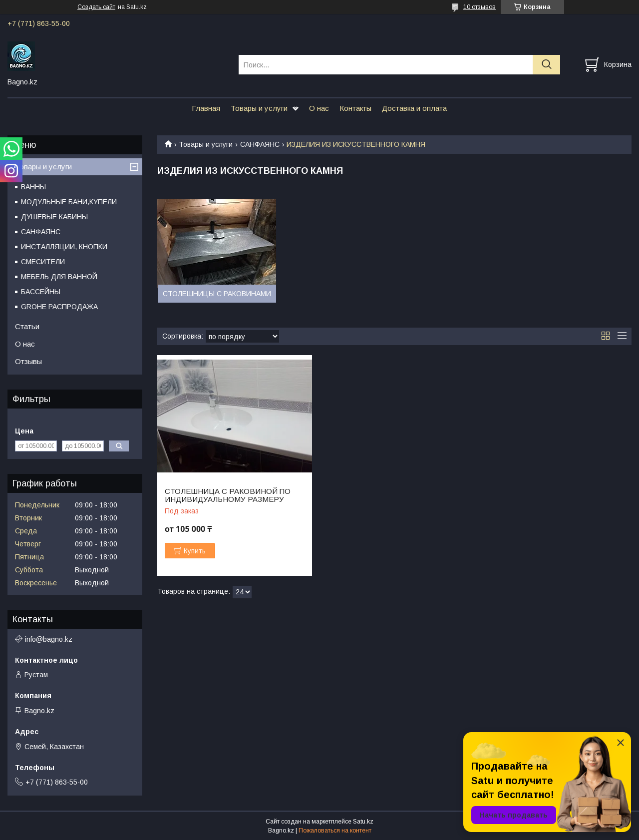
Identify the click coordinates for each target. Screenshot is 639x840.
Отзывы (28, 361)
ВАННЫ (33, 187)
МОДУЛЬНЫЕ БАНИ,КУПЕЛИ (69, 202)
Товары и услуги (259, 108)
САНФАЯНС (260, 144)
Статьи (27, 326)
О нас (319, 108)
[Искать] (546, 65)
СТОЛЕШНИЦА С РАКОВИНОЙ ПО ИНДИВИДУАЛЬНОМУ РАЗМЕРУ (228, 495)
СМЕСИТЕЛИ (43, 262)
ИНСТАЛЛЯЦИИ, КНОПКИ (64, 247)
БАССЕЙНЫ (41, 292)
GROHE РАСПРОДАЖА (59, 307)
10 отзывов (479, 7)
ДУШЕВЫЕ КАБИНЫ (54, 217)
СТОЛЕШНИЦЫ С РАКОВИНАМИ (217, 294)
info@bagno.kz (49, 639)
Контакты (355, 108)
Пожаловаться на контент (335, 831)
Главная (206, 108)
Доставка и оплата (414, 108)
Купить (195, 551)
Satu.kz (363, 822)
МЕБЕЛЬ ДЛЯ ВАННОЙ (59, 277)
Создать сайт (96, 7)
